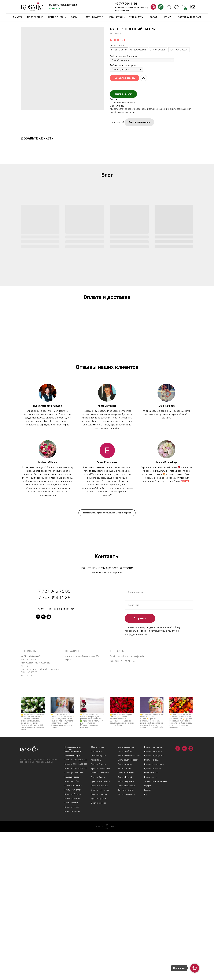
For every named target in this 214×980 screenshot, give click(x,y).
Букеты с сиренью (72, 955)
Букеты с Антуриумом (100, 938)
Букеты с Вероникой (126, 930)
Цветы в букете (94, 17)
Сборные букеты (98, 895)
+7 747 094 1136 (126, 4)
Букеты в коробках (72, 930)
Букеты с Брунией (125, 925)
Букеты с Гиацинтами (126, 934)
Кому (168, 17)
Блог (146, 943)
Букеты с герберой (125, 900)
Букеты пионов (150, 925)
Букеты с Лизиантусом (100, 917)
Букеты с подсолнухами (154, 912)
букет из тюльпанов (139, 122)
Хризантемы (96, 908)
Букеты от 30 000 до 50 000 (76, 917)
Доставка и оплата (189, 17)
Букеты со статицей (99, 943)
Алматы (54, 9)
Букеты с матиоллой (73, 938)
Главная (148, 938)
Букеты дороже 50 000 (74, 921)
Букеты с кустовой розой (128, 908)
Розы (74, 17)
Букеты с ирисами (152, 908)
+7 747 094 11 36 (53, 746)
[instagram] (49, 765)
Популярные (35, 17)
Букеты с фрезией (98, 947)
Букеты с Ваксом (98, 925)
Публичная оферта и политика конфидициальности (73, 897)
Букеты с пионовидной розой (130, 904)
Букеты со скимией (72, 960)
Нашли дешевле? (123, 94)
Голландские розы (72, 925)
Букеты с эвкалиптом (126, 943)
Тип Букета (136, 17)
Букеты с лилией (124, 917)
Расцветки (116, 17)
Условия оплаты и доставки (156, 930)
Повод (154, 17)
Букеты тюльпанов (152, 921)
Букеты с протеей (71, 951)
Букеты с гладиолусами (154, 904)
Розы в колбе (96, 900)
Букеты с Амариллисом (101, 930)
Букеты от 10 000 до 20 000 (76, 908)
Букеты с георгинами (73, 934)
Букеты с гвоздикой (126, 895)
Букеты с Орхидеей (99, 912)
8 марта (17, 17)
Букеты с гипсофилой (153, 900)
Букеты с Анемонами (100, 934)
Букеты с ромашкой (72, 947)
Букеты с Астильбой (126, 921)
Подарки (148, 934)
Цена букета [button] (56, 17)
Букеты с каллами (125, 912)
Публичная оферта (72, 904)
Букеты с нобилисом (73, 942)
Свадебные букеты (98, 904)
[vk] (43, 765)
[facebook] (38, 765)
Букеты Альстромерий (100, 921)
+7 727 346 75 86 (53, 739)
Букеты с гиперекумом (153, 895)
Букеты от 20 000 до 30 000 (76, 912)
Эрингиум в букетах (126, 938)
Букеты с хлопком (98, 951)
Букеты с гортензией (153, 917)
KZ (193, 7)
